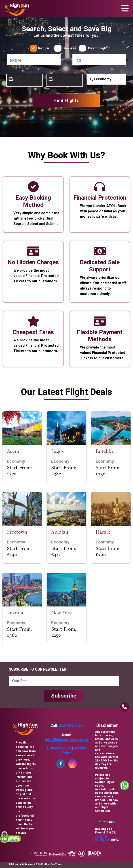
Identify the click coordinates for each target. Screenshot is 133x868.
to (78, 61)
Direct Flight (98, 48)
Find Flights (66, 100)
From (15, 61)
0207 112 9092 (71, 726)
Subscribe (64, 696)
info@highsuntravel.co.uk (67, 740)
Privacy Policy (59, 748)
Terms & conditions (102, 838)
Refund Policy (74, 750)
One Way (69, 48)
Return (43, 48)
